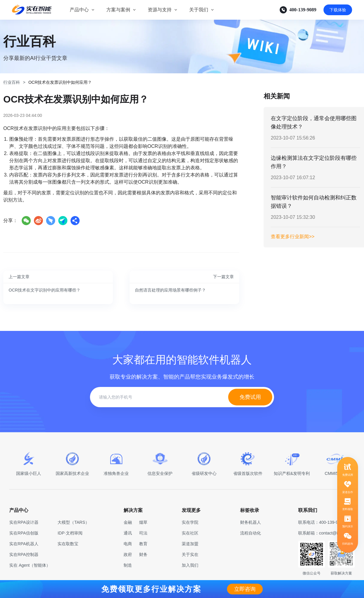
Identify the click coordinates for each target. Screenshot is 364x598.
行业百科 (12, 82)
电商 (128, 544)
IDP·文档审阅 (70, 533)
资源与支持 (160, 10)
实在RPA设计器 (24, 522)
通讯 (128, 533)
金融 (128, 522)
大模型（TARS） (73, 522)
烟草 (143, 522)
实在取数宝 (68, 544)
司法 (143, 533)
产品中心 (79, 10)
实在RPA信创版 (24, 533)
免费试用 (250, 397)
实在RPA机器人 (24, 544)
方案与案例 (118, 10)
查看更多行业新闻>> (293, 237)
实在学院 (190, 522)
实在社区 (190, 533)
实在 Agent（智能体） (30, 565)
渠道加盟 (190, 544)
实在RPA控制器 (24, 554)
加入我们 (190, 565)
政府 (128, 554)
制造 (128, 565)
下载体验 (338, 10)
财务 (143, 554)
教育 (143, 544)
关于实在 (190, 554)
